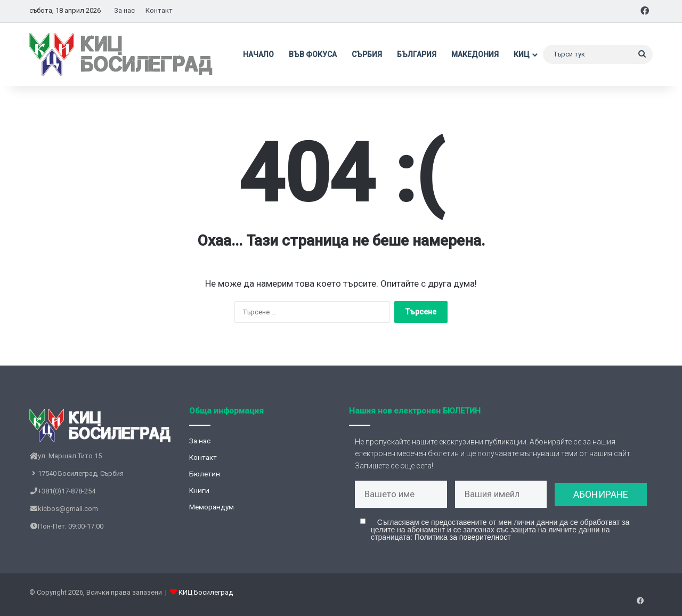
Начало (258, 54)
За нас (124, 10)
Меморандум (212, 507)
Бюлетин (205, 474)
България (417, 54)
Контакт (159, 10)
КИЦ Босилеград (206, 597)
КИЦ (522, 54)
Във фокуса (313, 54)
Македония (475, 54)
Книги (199, 490)
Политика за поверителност (463, 541)
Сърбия (367, 54)
